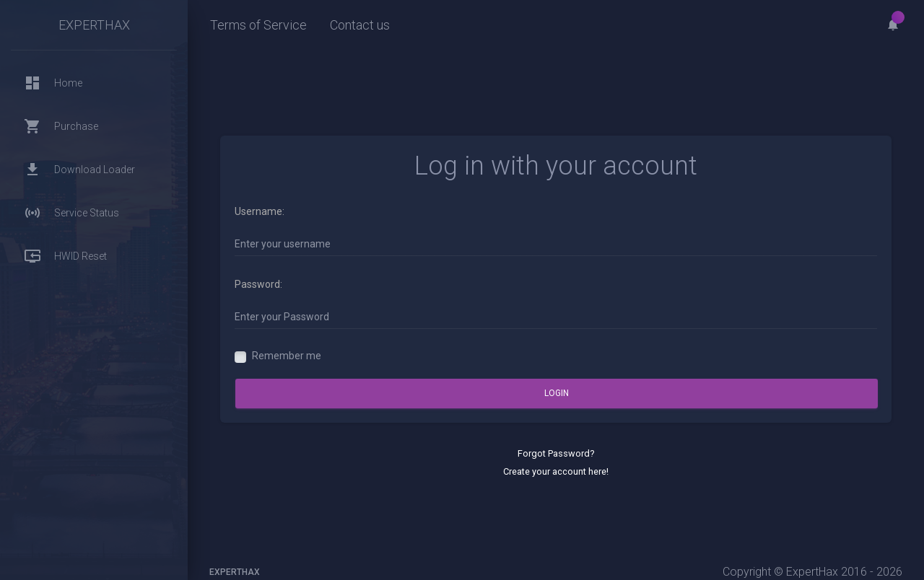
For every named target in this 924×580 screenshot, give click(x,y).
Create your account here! (556, 471)
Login (557, 393)
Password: (258, 284)
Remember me (287, 356)
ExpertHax (94, 25)
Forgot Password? (556, 453)
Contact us (360, 25)
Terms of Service (258, 25)
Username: (260, 211)
